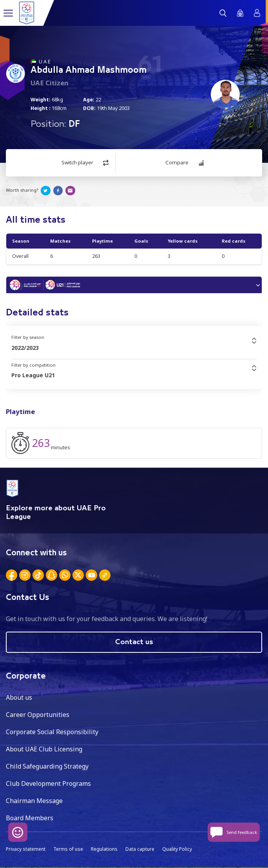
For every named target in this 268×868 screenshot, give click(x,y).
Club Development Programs (48, 783)
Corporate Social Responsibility (52, 732)
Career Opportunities (38, 715)
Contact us (134, 642)
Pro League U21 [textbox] (33, 375)
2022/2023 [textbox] (25, 348)
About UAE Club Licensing (44, 749)
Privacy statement (26, 849)
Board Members (30, 818)
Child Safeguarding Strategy (47, 766)
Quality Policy (177, 849)
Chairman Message (34, 801)
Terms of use (68, 849)
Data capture (140, 849)
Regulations (104, 849)
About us (19, 697)
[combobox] (134, 348)
